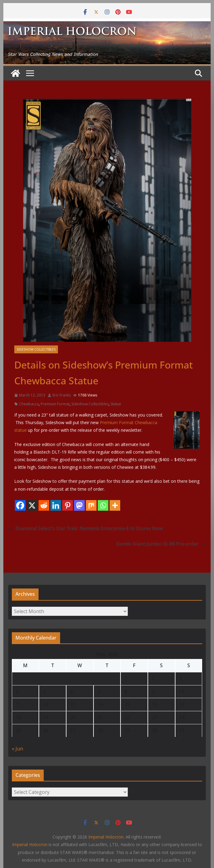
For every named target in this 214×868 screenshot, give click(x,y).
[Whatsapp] (103, 505)
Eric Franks (62, 395)
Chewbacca (29, 404)
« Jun (17, 749)
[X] (32, 505)
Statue (116, 404)
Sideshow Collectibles (36, 349)
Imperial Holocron (30, 844)
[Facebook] (20, 505)
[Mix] (91, 505)
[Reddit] (44, 505)
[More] (115, 505)
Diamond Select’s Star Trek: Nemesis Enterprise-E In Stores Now (86, 528)
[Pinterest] (68, 505)
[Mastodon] (79, 505)
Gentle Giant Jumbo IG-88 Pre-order (161, 544)
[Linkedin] (56, 505)
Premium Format (55, 404)
